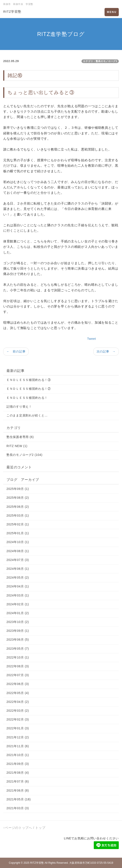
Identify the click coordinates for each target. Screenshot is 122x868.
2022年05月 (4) (18, 693)
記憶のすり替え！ (19, 407)
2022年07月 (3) (18, 675)
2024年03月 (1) (18, 595)
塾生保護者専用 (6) (20, 437)
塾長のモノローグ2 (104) (24, 455)
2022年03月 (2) (18, 711)
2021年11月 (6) (18, 746)
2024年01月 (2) (18, 613)
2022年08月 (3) (18, 666)
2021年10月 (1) (18, 755)
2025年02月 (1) (18, 524)
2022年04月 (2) (18, 702)
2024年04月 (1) (18, 586)
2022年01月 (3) (18, 728)
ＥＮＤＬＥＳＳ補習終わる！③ (29, 380)
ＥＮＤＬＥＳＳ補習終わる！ (27, 398)
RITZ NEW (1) (17, 446)
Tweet (91, 339)
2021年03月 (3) (18, 808)
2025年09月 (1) (18, 489)
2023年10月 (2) (18, 622)
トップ (40, 828)
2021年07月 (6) (18, 781)
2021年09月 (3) (18, 764)
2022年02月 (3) (18, 719)
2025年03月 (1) (18, 516)
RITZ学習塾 (12, 12)
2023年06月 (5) (18, 640)
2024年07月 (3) (18, 560)
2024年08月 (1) (18, 551)
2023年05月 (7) (18, 649)
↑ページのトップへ (18, 828)
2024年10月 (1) (18, 542)
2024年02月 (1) (18, 604)
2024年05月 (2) (18, 578)
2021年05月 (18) (19, 799)
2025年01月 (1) (18, 533)
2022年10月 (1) (18, 657)
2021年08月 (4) (18, 773)
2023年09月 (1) (18, 631)
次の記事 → (106, 351)
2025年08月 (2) (18, 498)
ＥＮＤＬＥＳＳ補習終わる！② (29, 389)
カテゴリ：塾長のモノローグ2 (100, 61)
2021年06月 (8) (18, 790)
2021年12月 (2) (18, 737)
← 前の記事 (16, 351)
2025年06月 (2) (18, 507)
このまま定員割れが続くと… (27, 415)
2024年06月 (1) (18, 569)
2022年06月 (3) (18, 684)
